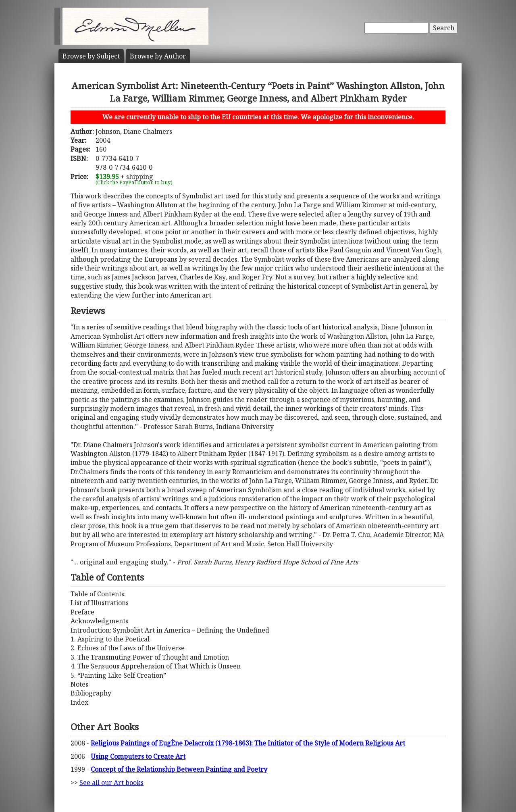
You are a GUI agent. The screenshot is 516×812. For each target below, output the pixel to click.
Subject (91, 56)
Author (158, 56)
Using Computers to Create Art (138, 756)
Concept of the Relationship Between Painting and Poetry (179, 769)
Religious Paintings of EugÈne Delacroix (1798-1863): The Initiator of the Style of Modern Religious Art (248, 743)
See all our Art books (111, 783)
